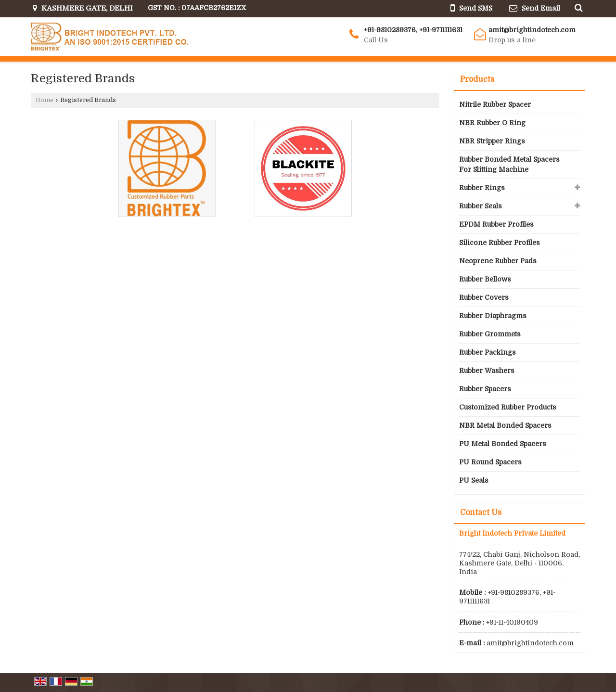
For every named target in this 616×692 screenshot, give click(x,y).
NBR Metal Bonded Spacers (505, 425)
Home (45, 100)
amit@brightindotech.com (532, 30)
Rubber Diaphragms (493, 316)
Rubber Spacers (485, 389)
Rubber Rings (482, 188)
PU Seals (474, 480)
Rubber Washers (487, 371)
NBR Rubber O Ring (492, 123)
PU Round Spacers (490, 462)
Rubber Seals (481, 206)
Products (477, 79)
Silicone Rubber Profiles (500, 243)
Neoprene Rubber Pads (498, 261)
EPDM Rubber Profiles (496, 224)
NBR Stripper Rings (492, 141)
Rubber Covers (484, 297)
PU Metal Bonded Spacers (503, 444)
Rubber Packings (488, 352)
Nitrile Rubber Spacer (495, 104)
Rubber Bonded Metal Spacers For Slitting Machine (509, 164)
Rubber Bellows (485, 279)
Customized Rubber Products (508, 407)
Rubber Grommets (490, 334)
